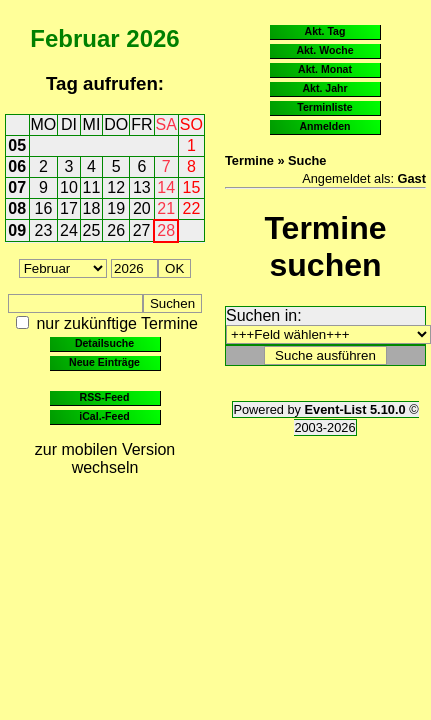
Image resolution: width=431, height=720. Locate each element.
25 (92, 230)
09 (17, 230)
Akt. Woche (324, 50)
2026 (152, 38)
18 (92, 208)
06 (17, 166)
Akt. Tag (325, 31)
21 (166, 208)
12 (116, 187)
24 (69, 230)
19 (116, 208)
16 (44, 208)
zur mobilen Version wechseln (105, 458)
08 (17, 208)
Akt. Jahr (324, 88)
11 (92, 187)
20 (142, 208)
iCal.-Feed (104, 416)
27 (142, 230)
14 (166, 187)
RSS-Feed (105, 397)
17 (69, 208)
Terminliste (324, 107)
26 (116, 230)
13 (142, 187)
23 (44, 230)
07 (17, 187)
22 (192, 208)
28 (166, 230)
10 (69, 187)
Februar (74, 38)
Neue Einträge (104, 362)
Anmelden (325, 126)
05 (17, 145)
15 (192, 187)
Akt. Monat (325, 69)
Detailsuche (104, 343)
